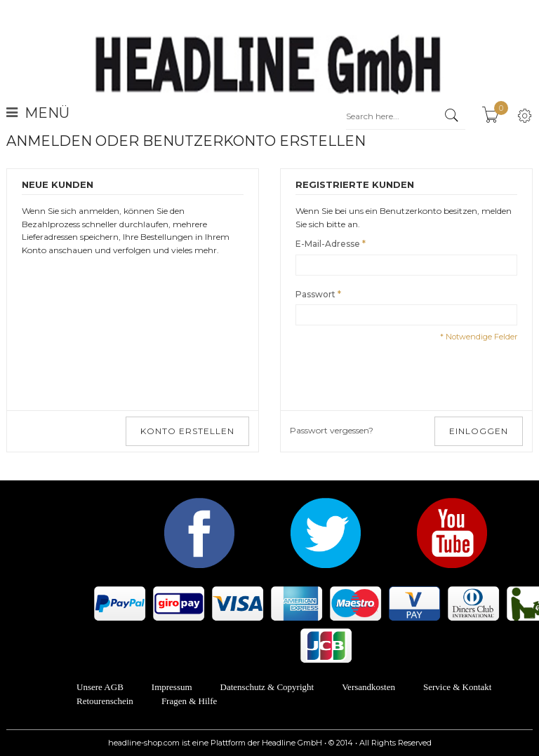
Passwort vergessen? (332, 430)
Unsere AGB (100, 687)
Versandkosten (368, 687)
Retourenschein (105, 701)
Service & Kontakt (457, 687)
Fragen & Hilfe (189, 701)
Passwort (315, 295)
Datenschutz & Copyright (267, 687)
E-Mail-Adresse (328, 244)
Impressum (172, 687)
